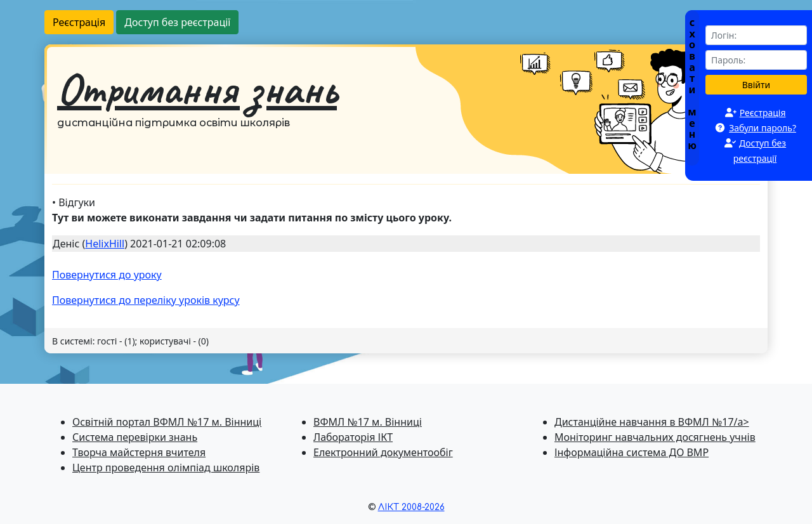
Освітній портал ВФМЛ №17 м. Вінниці (167, 422)
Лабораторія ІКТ (353, 437)
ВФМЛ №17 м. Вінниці (368, 422)
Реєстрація (79, 22)
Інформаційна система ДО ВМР (632, 452)
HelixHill (105, 244)
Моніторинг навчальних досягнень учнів (655, 437)
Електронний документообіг (383, 452)
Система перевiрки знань (135, 437)
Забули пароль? (763, 128)
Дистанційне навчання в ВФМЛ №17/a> (652, 422)
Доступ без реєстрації (177, 22)
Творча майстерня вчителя (139, 452)
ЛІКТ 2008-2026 (411, 507)
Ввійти (756, 85)
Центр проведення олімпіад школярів (166, 468)
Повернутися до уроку (107, 275)
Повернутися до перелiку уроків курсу (146, 300)
